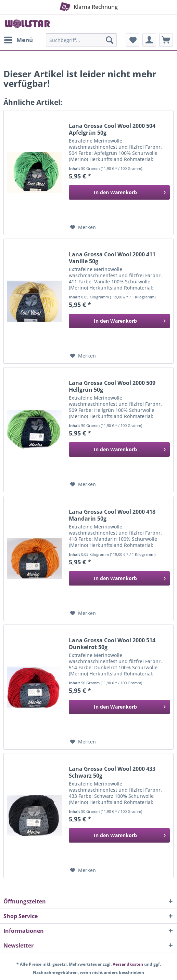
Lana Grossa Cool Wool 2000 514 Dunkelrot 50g (112, 644)
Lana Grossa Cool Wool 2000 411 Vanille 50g (112, 258)
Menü (18, 39)
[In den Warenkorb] (119, 192)
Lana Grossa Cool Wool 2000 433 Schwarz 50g (112, 772)
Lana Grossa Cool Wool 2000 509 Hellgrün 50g (112, 386)
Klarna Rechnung (88, 5)
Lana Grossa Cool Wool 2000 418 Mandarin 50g (112, 515)
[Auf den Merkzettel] (83, 227)
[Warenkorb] (166, 40)
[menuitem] (18, 40)
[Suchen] (110, 40)
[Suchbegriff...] (81, 40)
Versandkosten (128, 964)
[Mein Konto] (149, 40)
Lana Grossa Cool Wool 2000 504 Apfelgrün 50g (112, 129)
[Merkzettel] (132, 40)
